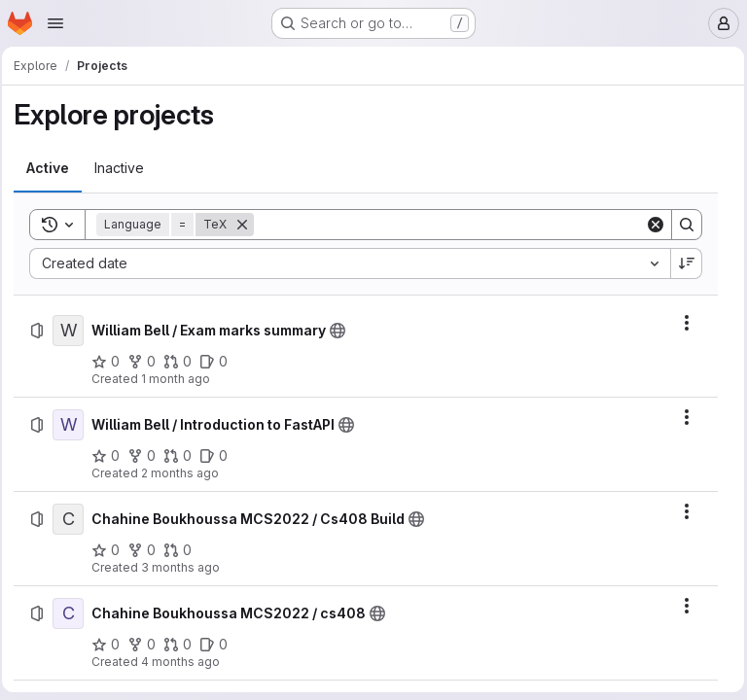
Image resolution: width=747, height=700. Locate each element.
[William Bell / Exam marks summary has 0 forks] (147, 362)
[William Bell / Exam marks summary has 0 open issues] (219, 362)
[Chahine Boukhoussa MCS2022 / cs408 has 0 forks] (147, 645)
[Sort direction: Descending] (682, 263)
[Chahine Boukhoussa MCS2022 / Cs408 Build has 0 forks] (147, 550)
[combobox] (350, 263)
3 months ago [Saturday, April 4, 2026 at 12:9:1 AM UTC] (186, 567)
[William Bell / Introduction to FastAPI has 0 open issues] (219, 456)
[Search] (450, 225)
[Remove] (248, 225)
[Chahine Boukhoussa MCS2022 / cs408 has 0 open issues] (219, 645)
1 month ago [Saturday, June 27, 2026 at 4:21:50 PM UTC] (181, 379)
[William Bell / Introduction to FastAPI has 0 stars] (111, 456)
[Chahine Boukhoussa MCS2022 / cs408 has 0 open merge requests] (183, 645)
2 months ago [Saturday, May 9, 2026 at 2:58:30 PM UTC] (186, 473)
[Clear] (651, 225)
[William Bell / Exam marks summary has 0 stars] (111, 362)
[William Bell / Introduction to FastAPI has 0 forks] (147, 456)
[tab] (53, 168)
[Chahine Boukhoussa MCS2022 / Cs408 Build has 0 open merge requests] (183, 550)
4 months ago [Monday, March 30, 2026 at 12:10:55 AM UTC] (186, 662)
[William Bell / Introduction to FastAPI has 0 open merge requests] (183, 456)
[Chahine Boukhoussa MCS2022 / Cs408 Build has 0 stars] (111, 550)
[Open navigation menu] (55, 23)
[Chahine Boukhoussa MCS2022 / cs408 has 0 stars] (111, 645)
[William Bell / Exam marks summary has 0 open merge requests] (183, 362)
